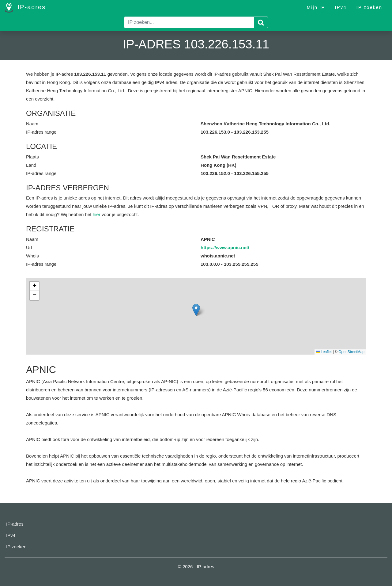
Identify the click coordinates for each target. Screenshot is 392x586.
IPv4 (341, 7)
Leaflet (324, 352)
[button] (196, 310)
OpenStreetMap (351, 352)
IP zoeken (369, 7)
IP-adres (25, 8)
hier (97, 214)
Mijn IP (316, 7)
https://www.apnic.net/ (225, 247)
